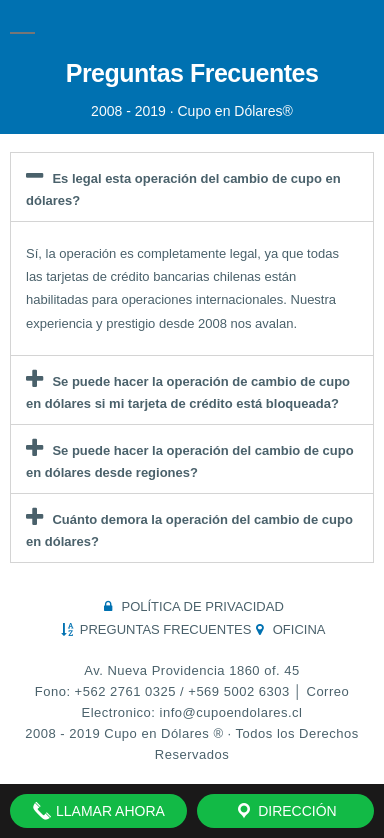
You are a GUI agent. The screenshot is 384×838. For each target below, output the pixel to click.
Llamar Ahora (98, 811)
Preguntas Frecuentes (192, 73)
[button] (192, 187)
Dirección (285, 811)
